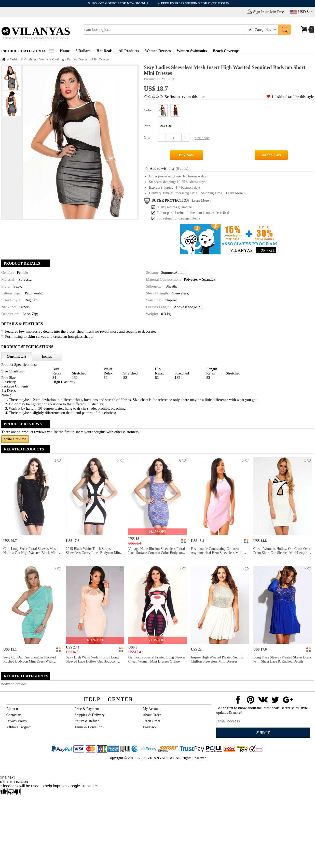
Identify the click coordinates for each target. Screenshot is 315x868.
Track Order (152, 721)
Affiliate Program (19, 727)
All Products (129, 51)
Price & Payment (87, 709)
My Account (152, 709)
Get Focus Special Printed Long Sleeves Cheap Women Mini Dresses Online (157, 659)
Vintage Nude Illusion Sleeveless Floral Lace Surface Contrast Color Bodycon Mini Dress (157, 553)
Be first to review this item (185, 97)
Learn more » (236, 193)
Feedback (150, 727)
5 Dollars (83, 51)
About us (13, 709)
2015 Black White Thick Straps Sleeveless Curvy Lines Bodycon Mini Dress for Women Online (93, 553)
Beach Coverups (226, 51)
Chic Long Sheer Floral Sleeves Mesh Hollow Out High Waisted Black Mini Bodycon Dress (30, 553)
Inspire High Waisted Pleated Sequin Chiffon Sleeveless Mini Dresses (217, 659)
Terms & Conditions (89, 727)
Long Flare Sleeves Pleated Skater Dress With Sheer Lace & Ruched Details (282, 659)
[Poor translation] (14, 792)
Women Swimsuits (192, 51)
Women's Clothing (51, 59)
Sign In (259, 12)
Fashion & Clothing (23, 59)
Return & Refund (87, 721)
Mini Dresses (101, 59)
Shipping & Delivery (90, 715)
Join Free (277, 12)
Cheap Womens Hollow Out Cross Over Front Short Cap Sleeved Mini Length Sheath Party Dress (282, 553)
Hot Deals (105, 51)
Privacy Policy (17, 721)
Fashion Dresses (78, 59)
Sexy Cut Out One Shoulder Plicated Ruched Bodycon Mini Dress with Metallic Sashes (30, 661)
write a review (15, 439)
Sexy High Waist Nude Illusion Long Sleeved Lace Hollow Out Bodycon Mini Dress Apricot (92, 661)
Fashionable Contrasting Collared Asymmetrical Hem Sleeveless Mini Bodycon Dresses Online (217, 553)
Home (65, 51)
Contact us (14, 715)
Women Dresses (158, 51)
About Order (152, 715)
